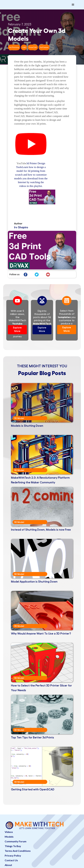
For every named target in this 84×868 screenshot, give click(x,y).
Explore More (17, 329)
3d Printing (14, 47)
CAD (24, 47)
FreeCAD (33, 47)
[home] (21, 2)
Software (44, 47)
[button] (73, 5)
